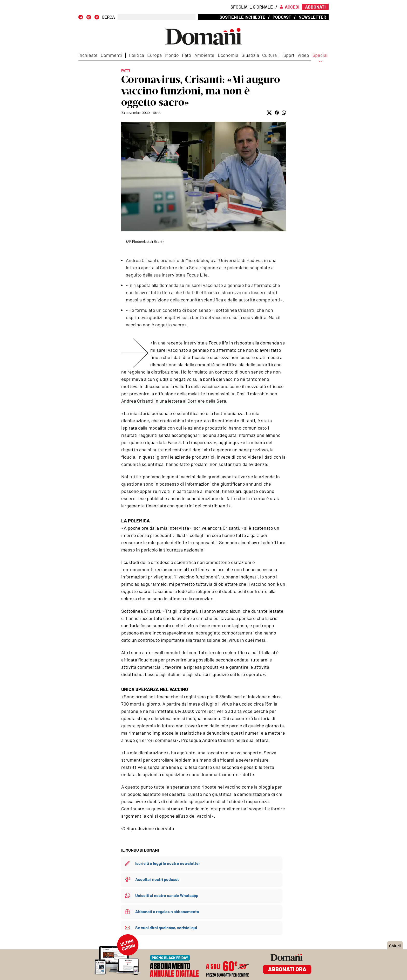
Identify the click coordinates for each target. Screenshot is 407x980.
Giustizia (250, 55)
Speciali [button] (321, 58)
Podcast (282, 17)
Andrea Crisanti (137, 401)
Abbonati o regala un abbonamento (167, 911)
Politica (136, 55)
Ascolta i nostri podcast (157, 879)
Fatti (187, 55)
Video (303, 55)
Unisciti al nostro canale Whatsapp (167, 895)
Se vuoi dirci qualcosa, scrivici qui (166, 927)
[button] (269, 113)
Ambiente (204, 55)
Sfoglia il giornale (252, 7)
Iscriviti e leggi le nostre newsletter (168, 863)
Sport (289, 55)
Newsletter (312, 17)
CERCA (108, 17)
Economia (228, 55)
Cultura (269, 55)
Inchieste (88, 55)
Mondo (172, 55)
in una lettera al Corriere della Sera (190, 401)
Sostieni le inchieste (242, 17)
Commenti (111, 55)
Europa (154, 55)
